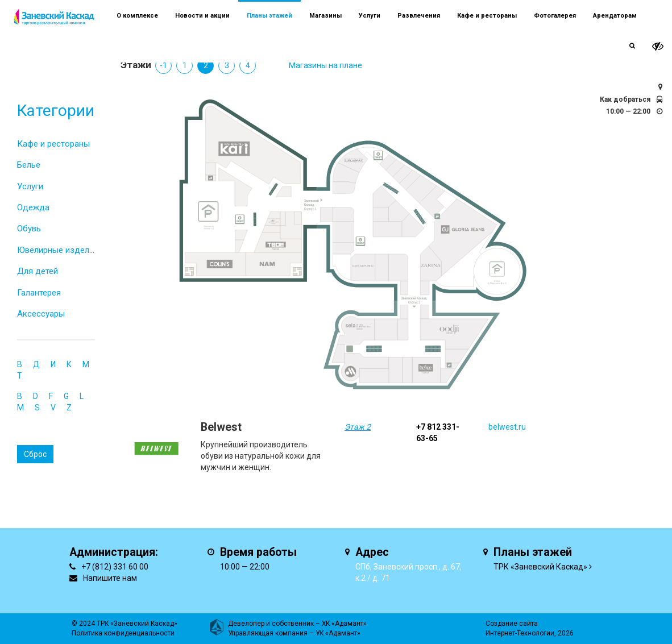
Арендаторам (615, 16)
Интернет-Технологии (520, 633)
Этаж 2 (358, 427)
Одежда (33, 207)
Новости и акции (202, 16)
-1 (163, 65)
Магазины (325, 16)
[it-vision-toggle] (658, 46)
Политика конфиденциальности (123, 633)
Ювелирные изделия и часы (72, 250)
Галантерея (39, 293)
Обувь (29, 228)
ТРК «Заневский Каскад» (540, 567)
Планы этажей (269, 16)
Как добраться (625, 99)
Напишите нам (110, 578)
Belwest (221, 427)
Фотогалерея (555, 16)
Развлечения (419, 16)
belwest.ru (507, 427)
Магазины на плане (325, 65)
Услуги (30, 186)
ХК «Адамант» (344, 624)
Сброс (35, 454)
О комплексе (137, 16)
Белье (29, 165)
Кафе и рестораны (53, 144)
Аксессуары (41, 314)
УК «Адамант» (338, 633)
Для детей (38, 271)
